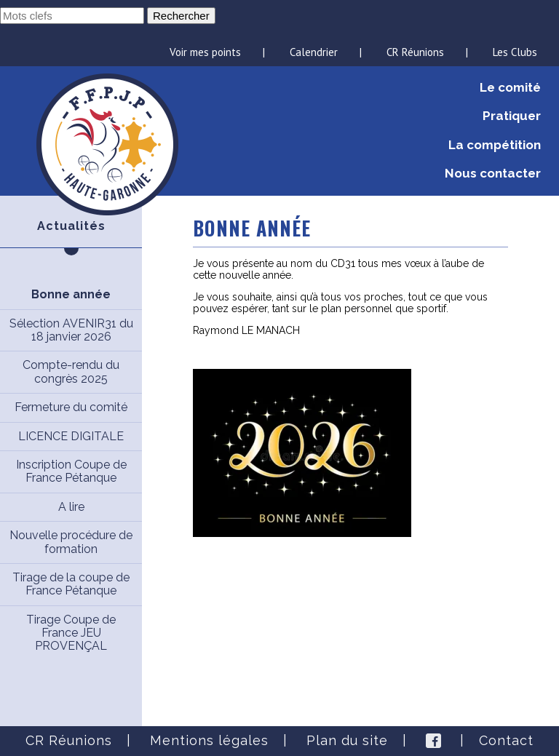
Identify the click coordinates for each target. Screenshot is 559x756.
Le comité (510, 87)
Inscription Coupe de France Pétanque (71, 471)
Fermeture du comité (71, 407)
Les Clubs (515, 52)
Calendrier (314, 52)
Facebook (433, 741)
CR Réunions (415, 52)
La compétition (495, 145)
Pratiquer (512, 116)
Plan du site (347, 740)
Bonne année (71, 294)
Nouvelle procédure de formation (71, 542)
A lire (71, 507)
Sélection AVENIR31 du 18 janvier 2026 (71, 330)
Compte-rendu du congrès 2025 (71, 371)
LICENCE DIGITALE (71, 436)
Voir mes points (205, 52)
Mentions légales (209, 740)
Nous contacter (493, 173)
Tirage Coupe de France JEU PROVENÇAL (71, 633)
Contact (506, 740)
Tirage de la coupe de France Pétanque (71, 584)
